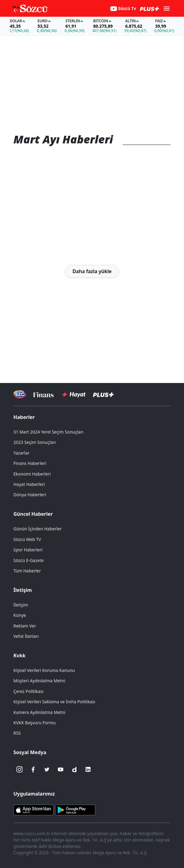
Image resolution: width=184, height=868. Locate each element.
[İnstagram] (19, 769)
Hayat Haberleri (29, 484)
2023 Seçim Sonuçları (35, 442)
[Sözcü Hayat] (73, 395)
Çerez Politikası (28, 691)
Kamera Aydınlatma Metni (39, 712)
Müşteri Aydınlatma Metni (39, 681)
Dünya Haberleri (30, 495)
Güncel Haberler (33, 514)
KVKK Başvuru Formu (35, 723)
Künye (20, 615)
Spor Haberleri (28, 550)
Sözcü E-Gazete (28, 560)
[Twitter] (47, 769)
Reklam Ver (25, 626)
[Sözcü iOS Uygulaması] (34, 810)
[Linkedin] (88, 769)
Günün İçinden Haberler (38, 529)
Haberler (24, 417)
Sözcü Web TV (27, 539)
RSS (17, 733)
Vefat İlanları (26, 636)
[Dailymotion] (74, 769)
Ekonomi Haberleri (32, 474)
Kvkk (19, 655)
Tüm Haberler (27, 571)
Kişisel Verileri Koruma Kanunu (44, 670)
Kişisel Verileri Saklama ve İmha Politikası (54, 702)
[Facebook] (33, 769)
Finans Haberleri (30, 463)
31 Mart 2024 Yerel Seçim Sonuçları (48, 432)
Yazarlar (21, 453)
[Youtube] (61, 769)
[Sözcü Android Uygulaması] (75, 810)
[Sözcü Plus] (103, 394)
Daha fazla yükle (92, 271)
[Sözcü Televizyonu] (20, 394)
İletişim (23, 590)
